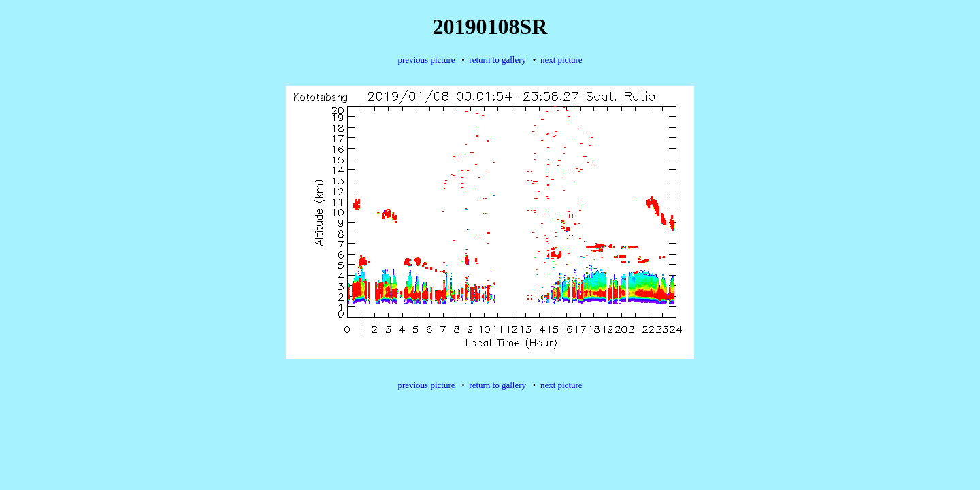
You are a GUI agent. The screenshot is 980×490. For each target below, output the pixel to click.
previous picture (426, 60)
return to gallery (497, 60)
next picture (561, 60)
